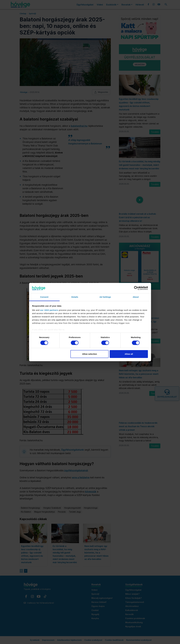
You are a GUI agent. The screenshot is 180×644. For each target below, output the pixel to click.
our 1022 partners (49, 310)
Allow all (129, 354)
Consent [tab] (44, 297)
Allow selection (90, 354)
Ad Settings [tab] (105, 297)
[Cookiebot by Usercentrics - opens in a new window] (136, 288)
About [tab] (136, 297)
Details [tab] (75, 297)
